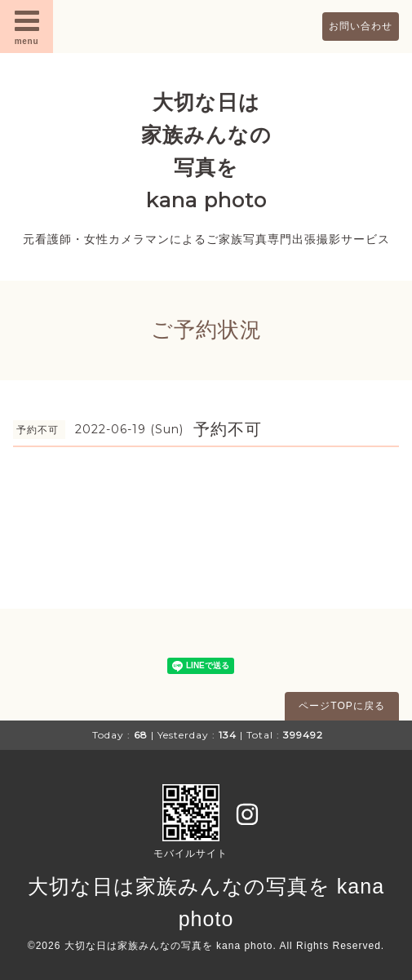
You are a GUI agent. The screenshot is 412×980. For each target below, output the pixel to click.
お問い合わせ (361, 26)
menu (27, 26)
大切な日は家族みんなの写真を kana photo (169, 946)
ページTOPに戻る (341, 706)
